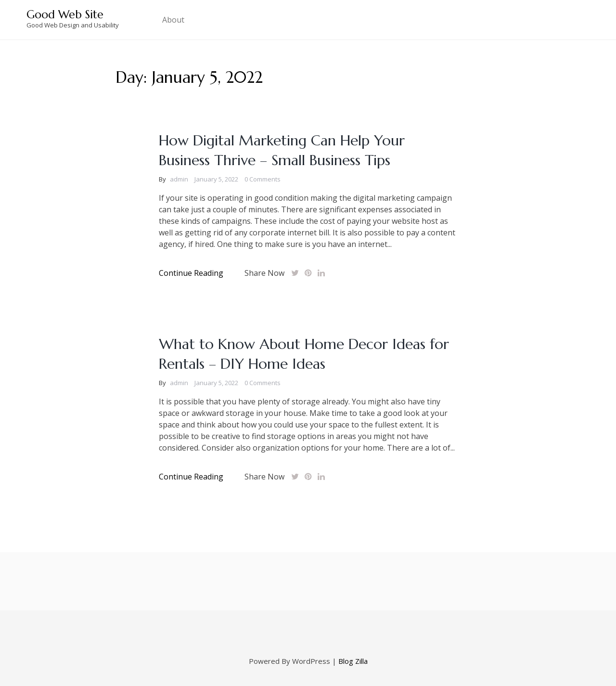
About (173, 20)
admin (179, 179)
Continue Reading (191, 273)
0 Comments (263, 179)
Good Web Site (65, 14)
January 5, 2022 (216, 179)
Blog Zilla (353, 661)
